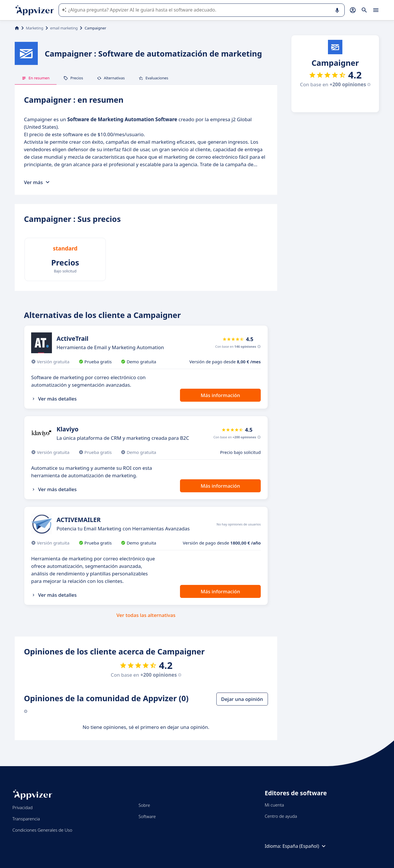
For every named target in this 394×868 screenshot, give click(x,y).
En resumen (36, 78)
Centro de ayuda (281, 816)
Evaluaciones (153, 78)
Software (147, 816)
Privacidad (22, 807)
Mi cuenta (274, 805)
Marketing (35, 28)
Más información (221, 395)
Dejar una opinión (242, 699)
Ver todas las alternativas (146, 615)
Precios (73, 78)
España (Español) (305, 846)
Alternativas (111, 78)
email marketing (64, 28)
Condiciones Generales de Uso (42, 830)
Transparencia (26, 819)
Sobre (144, 805)
